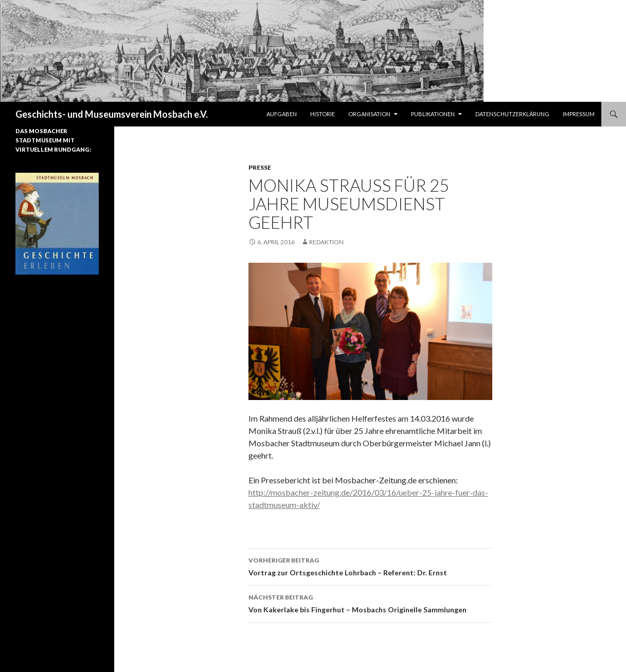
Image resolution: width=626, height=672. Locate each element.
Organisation (369, 114)
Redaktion (326, 242)
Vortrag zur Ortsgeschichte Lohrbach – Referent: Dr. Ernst (370, 566)
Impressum (579, 114)
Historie (323, 114)
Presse (260, 167)
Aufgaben (282, 114)
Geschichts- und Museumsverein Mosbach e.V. (112, 114)
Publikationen (433, 114)
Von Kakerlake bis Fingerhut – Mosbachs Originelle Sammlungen (370, 603)
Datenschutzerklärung (512, 114)
